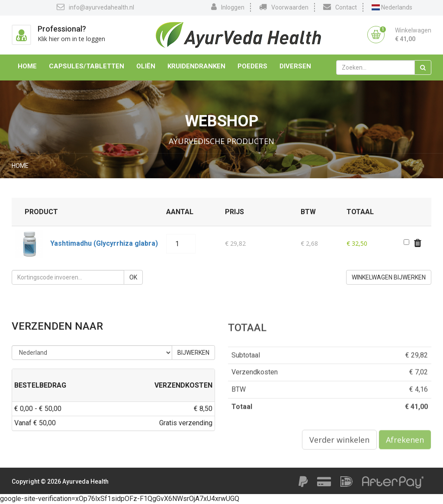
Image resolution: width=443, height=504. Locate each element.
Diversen (295, 66)
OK (133, 277)
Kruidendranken (196, 66)
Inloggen (228, 7)
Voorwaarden (284, 7)
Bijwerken (193, 353)
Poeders (252, 66)
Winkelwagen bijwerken (389, 277)
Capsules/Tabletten (87, 66)
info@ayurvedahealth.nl (95, 7)
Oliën (146, 66)
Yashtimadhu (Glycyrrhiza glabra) (104, 243)
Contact (340, 7)
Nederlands (392, 7)
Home (27, 66)
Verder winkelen (339, 442)
